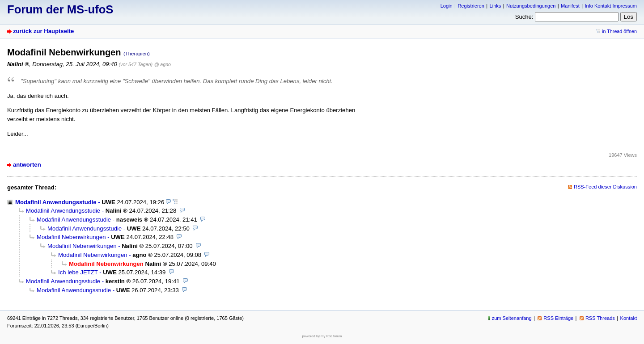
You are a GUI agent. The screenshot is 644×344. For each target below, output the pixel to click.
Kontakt (629, 318)
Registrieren (471, 6)
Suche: (524, 17)
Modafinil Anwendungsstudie (56, 202)
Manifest (570, 6)
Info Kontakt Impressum (611, 6)
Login (447, 6)
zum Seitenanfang (512, 318)
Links (496, 6)
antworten (27, 165)
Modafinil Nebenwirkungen (71, 237)
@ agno (163, 64)
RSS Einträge (558, 318)
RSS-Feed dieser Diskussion (605, 187)
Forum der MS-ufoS (60, 9)
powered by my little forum (322, 336)
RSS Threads (600, 318)
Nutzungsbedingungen (531, 6)
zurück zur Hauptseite (43, 31)
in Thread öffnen (619, 31)
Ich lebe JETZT (78, 272)
